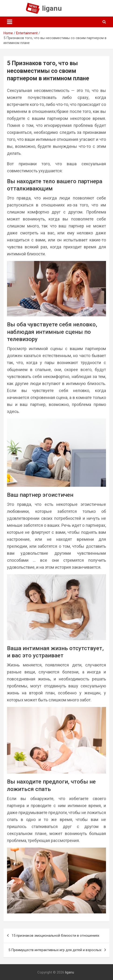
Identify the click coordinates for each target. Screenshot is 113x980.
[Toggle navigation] (10, 22)
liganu (52, 8)
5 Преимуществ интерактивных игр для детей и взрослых (55, 950)
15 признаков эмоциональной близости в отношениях (55, 936)
